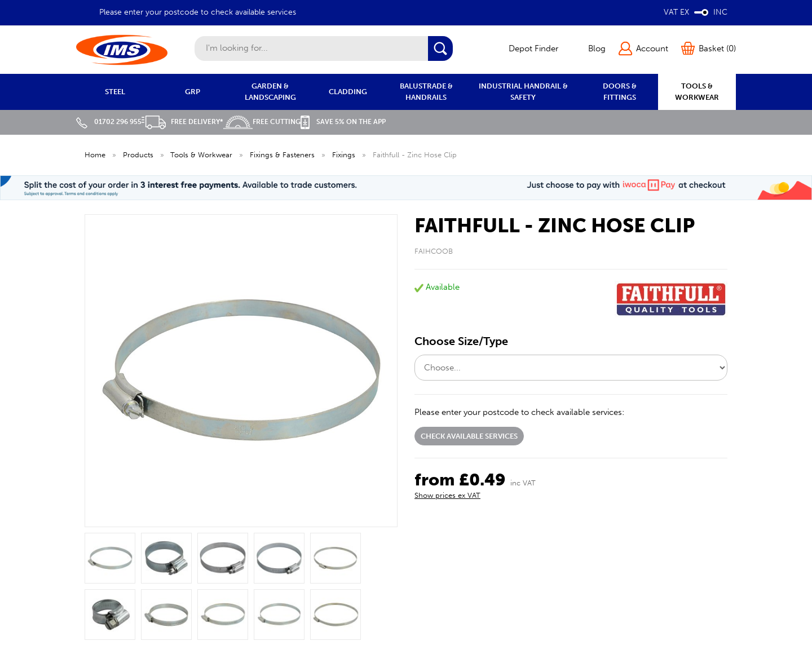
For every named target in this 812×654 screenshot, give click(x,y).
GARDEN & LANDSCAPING (270, 92)
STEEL (115, 92)
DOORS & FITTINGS (620, 92)
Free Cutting (262, 122)
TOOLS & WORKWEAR (697, 92)
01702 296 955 (109, 122)
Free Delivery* (182, 122)
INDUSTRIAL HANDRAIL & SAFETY (523, 92)
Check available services (469, 436)
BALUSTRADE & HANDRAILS (426, 92)
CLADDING (348, 92)
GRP (193, 92)
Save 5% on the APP (343, 122)
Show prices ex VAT (447, 495)
